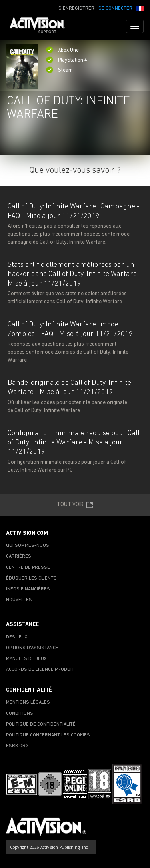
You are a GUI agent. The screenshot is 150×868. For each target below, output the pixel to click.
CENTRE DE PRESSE (28, 568)
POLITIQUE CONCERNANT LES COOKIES (48, 735)
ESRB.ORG (17, 746)
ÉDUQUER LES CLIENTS (31, 578)
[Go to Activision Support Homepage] (41, 26)
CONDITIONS (20, 714)
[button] (140, 8)
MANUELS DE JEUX (26, 659)
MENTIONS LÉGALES (28, 702)
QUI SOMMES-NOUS (28, 546)
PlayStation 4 (67, 60)
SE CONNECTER (115, 8)
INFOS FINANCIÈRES (28, 589)
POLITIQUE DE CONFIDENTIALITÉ (41, 724)
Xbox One (62, 50)
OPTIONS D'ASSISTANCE (32, 648)
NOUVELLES (19, 600)
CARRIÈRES (19, 556)
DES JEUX (17, 637)
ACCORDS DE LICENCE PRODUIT (40, 670)
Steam (59, 70)
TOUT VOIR (75, 505)
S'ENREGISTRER (76, 8)
